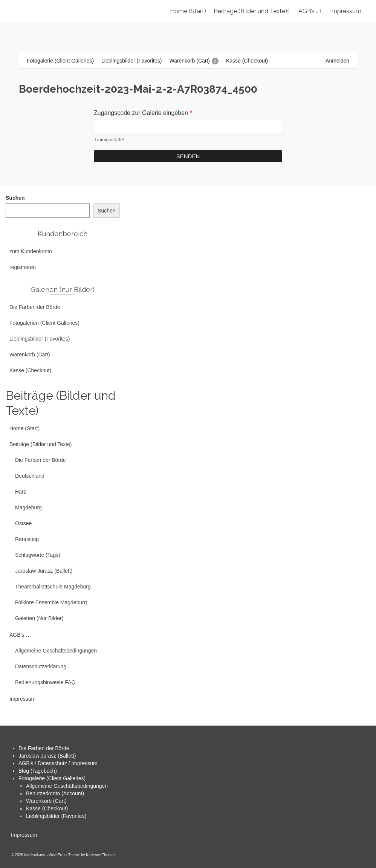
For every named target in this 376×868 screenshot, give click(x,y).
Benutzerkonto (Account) (55, 793)
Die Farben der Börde (44, 748)
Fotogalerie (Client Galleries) (52, 778)
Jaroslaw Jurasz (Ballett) (47, 756)
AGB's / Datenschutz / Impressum (58, 763)
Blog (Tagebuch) (38, 771)
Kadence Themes (101, 855)
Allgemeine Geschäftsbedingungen (67, 786)
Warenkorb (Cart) (46, 801)
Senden (188, 156)
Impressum (24, 835)
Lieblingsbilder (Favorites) (56, 816)
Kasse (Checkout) (47, 808)
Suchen (15, 198)
